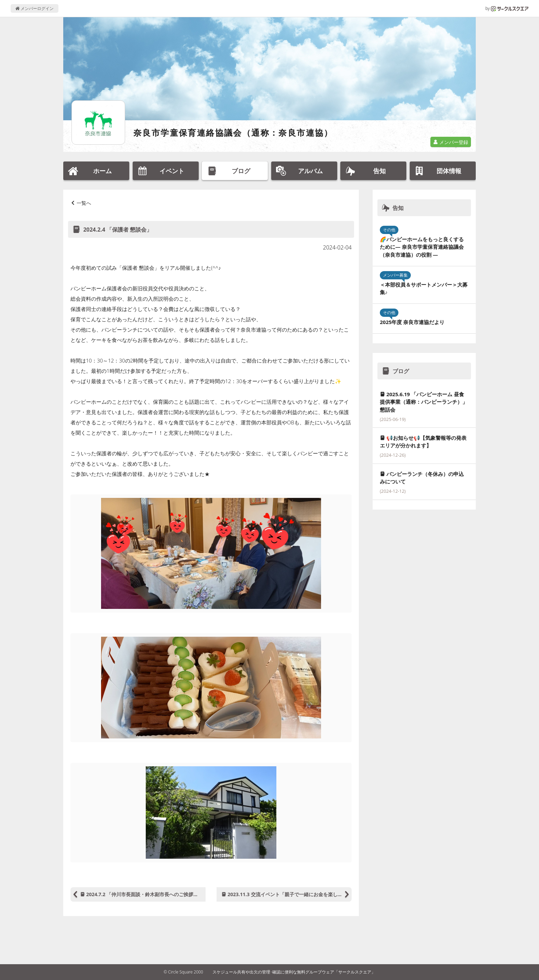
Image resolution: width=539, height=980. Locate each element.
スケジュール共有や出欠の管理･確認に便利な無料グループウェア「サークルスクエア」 (294, 972)
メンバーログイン (35, 8)
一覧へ (84, 203)
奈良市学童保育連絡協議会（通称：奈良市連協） (233, 132)
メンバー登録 (451, 142)
